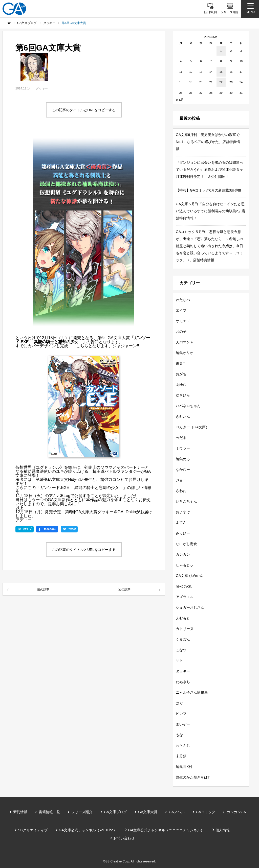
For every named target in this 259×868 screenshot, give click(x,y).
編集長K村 (184, 767)
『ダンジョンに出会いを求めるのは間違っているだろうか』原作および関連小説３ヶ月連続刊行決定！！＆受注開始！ (209, 170)
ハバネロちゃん (188, 406)
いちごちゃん (186, 501)
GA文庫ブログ (115, 812)
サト (179, 661)
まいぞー (183, 724)
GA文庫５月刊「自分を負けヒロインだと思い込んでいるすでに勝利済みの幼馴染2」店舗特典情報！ (210, 211)
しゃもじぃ (185, 565)
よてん (181, 523)
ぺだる (181, 438)
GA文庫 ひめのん (189, 576)
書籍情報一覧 (49, 812)
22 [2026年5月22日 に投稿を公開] (221, 82)
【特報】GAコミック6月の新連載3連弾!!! (208, 190)
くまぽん (183, 639)
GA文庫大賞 (148, 812)
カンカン (183, 554)
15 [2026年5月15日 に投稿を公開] (221, 72)
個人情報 (223, 830)
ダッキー (42, 88)
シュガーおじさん (190, 607)
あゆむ (181, 385)
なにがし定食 (186, 544)
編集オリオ (185, 353)
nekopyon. (184, 586)
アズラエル (185, 597)
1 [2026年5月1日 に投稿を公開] (221, 51)
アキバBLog (60, 496)
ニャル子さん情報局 (192, 692)
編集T (180, 363)
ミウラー (183, 448)
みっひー (183, 533)
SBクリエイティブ (33, 830)
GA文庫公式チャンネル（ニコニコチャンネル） (166, 830)
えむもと (183, 618)
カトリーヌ (185, 629)
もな (179, 735)
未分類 (181, 756)
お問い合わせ (124, 838)
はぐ (179, 703)
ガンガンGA (236, 812)
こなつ (181, 650)
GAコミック (206, 812)
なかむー (183, 470)
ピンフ (181, 714)
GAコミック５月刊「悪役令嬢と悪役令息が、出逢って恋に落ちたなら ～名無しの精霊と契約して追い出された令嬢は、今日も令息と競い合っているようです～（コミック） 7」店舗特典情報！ (209, 246)
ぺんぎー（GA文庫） (192, 427)
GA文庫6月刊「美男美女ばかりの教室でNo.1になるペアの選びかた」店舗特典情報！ (208, 142)
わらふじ (183, 745)
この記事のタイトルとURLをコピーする (84, 110)
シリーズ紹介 (82, 812)
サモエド (183, 321)
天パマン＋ (185, 342)
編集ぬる (183, 459)
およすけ (183, 512)
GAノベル (177, 812)
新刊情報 (20, 812)
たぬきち (183, 682)
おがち (181, 374)
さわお (181, 491)
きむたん (183, 416)
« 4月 (180, 100)
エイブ (181, 310)
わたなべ (183, 300)
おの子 (181, 332)
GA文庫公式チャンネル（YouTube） (88, 830)
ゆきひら (183, 395)
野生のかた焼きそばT (193, 777)
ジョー (181, 480)
